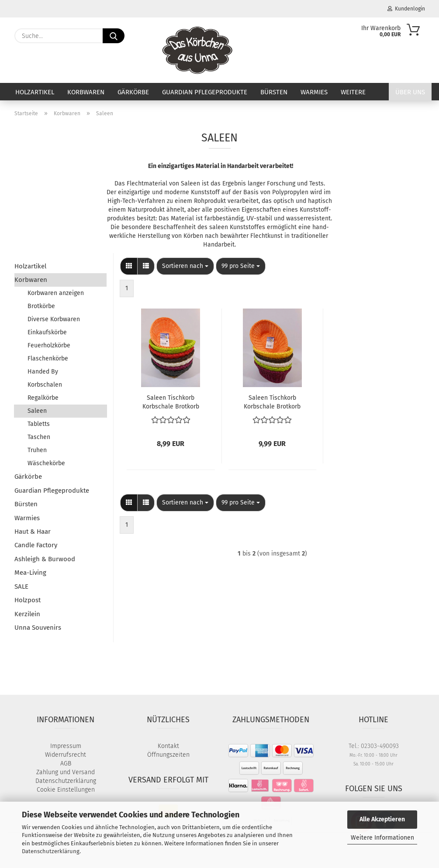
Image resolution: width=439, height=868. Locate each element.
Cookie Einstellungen (66, 790)
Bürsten (274, 92)
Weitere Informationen (382, 838)
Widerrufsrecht (66, 755)
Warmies (314, 92)
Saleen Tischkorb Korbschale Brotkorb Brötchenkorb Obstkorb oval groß (272, 401)
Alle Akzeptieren (382, 819)
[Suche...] (114, 36)
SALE (21, 587)
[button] (129, 266)
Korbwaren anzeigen (56, 293)
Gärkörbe (133, 92)
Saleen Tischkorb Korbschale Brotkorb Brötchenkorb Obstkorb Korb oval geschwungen (171, 401)
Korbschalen (45, 385)
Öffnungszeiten (168, 755)
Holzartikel (35, 92)
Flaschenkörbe (48, 359)
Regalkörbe (43, 398)
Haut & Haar (33, 532)
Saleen (37, 411)
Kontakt (168, 746)
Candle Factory (36, 545)
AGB (66, 763)
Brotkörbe (41, 306)
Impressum (66, 746)
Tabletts (39, 424)
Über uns (410, 92)
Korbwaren (86, 92)
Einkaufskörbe (47, 332)
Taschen (39, 437)
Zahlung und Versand (66, 772)
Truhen (37, 450)
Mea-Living (30, 573)
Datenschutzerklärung (51, 851)
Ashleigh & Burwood (45, 559)
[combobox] (185, 266)
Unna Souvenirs (38, 628)
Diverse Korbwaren (54, 319)
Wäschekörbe (46, 463)
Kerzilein (27, 614)
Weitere (353, 92)
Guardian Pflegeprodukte (205, 92)
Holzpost (28, 600)
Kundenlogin (406, 9)
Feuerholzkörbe (49, 345)
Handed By (43, 372)
